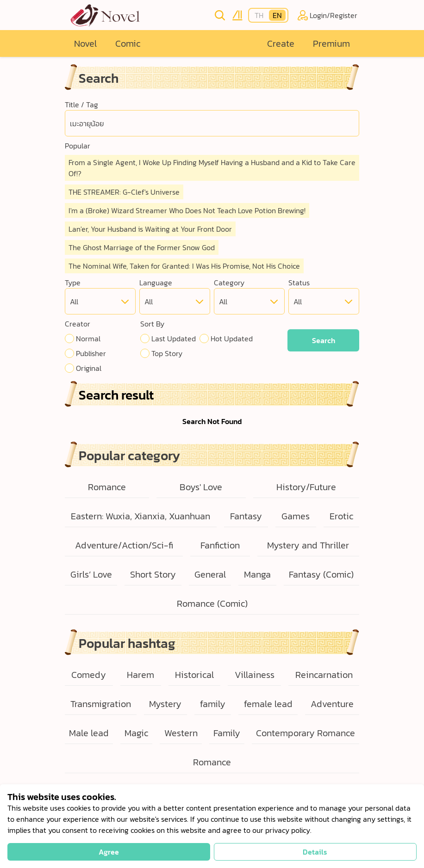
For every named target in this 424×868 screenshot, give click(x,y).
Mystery (165, 704)
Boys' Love (201, 487)
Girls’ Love (91, 574)
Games (296, 516)
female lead (268, 704)
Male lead (89, 733)
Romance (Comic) (212, 603)
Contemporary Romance (306, 733)
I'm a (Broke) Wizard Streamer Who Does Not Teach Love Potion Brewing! (187, 210)
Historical (194, 675)
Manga (257, 574)
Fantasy (246, 516)
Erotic (341, 516)
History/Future (306, 487)
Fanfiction (220, 545)
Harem (140, 675)
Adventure (332, 704)
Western (181, 733)
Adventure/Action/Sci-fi (124, 545)
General (210, 574)
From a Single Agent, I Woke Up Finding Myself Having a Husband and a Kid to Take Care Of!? (212, 168)
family (213, 704)
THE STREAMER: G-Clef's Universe (124, 192)
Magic (136, 733)
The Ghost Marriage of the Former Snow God (142, 247)
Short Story (153, 574)
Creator (78, 324)
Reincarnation (324, 675)
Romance (107, 487)
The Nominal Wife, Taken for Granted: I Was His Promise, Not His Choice (184, 266)
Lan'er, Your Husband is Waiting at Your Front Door (150, 229)
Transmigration (101, 704)
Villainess (255, 675)
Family (227, 733)
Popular (78, 146)
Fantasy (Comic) (321, 574)
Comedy (89, 675)
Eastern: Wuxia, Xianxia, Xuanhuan (140, 516)
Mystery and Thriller (308, 545)
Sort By (152, 324)
